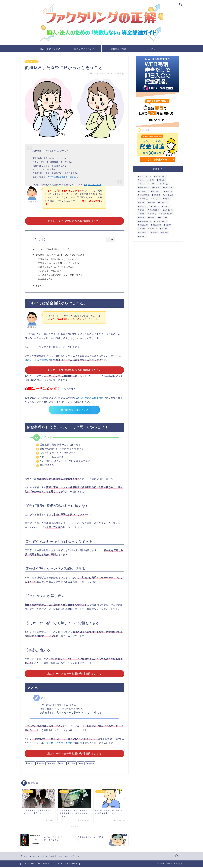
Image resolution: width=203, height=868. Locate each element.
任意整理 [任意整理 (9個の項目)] (144, 191)
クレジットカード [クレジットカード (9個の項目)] (147, 180)
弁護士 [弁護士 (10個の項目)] (164, 203)
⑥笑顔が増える (47, 279)
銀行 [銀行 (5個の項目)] (166, 233)
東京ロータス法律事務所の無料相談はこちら (74, 221)
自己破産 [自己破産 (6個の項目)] (157, 225)
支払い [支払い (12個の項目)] (144, 206)
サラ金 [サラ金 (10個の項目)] (162, 180)
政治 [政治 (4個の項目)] (166, 206)
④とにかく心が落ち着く (51, 271)
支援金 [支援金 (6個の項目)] (156, 206)
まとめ (40, 286)
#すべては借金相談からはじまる (63, 177)
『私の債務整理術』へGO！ (74, 411)
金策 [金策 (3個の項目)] (155, 233)
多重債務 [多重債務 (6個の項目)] (144, 199)
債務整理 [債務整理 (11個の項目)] (144, 195)
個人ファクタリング (50, 49)
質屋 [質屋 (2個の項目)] (143, 229)
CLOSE (110, 240)
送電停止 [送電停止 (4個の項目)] (144, 233)
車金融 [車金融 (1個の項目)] (153, 229)
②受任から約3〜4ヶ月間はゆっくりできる (60, 263)
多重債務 (91, 764)
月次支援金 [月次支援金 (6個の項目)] (155, 210)
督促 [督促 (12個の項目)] (153, 214)
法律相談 (72, 764)
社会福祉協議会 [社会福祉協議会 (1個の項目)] (167, 214)
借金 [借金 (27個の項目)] (169, 191)
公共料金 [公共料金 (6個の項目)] (169, 195)
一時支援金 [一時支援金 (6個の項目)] (145, 188)
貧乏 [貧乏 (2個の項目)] (168, 225)
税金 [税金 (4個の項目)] (143, 218)
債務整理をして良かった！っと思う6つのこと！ (61, 255)
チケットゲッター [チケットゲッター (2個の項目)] (161, 184)
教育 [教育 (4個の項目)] (143, 210)
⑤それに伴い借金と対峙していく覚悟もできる (62, 275)
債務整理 (31, 764)
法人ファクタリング (84, 49)
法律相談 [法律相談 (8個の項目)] (168, 210)
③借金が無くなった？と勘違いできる (58, 267)
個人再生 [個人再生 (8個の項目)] (157, 191)
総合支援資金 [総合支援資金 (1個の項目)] (161, 221)
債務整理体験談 (119, 49)
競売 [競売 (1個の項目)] (153, 218)
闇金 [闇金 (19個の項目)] (143, 236)
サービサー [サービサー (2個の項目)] (145, 184)
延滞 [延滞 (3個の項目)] (153, 203)
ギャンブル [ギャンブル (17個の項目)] (161, 176)
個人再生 (52, 764)
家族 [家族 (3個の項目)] (167, 199)
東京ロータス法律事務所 (38, 360)
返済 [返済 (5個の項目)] (164, 229)
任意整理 (41, 764)
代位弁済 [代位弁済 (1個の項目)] (168, 188)
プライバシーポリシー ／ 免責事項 (36, 865)
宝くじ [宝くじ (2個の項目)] (156, 199)
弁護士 (62, 764)
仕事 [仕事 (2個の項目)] (157, 188)
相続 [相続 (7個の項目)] (143, 214)
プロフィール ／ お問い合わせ (66, 865)
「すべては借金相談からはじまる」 (55, 249)
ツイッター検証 (32, 62)
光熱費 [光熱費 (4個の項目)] (157, 195)
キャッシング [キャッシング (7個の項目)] (145, 176)
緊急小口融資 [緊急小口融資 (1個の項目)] (145, 221)
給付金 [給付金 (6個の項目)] (163, 218)
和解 (82, 764)
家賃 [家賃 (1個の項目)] (143, 203)
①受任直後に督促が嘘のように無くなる (59, 259)
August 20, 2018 (93, 185)
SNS (153, 49)
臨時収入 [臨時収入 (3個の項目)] (144, 225)
